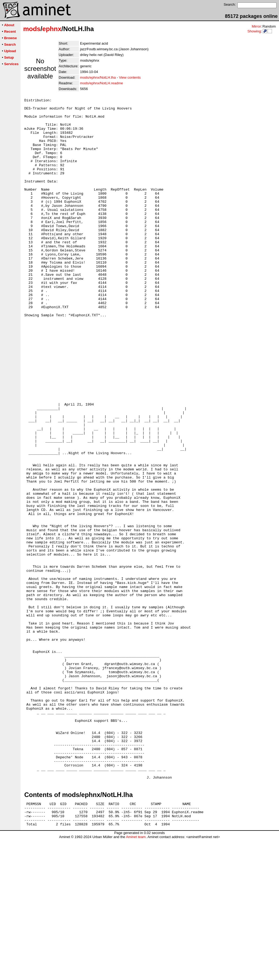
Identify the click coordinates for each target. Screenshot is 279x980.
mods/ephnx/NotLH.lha (98, 77)
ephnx (52, 29)
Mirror (256, 26)
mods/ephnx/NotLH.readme (102, 83)
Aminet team (136, 978)
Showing (254, 31)
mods (32, 29)
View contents (130, 77)
